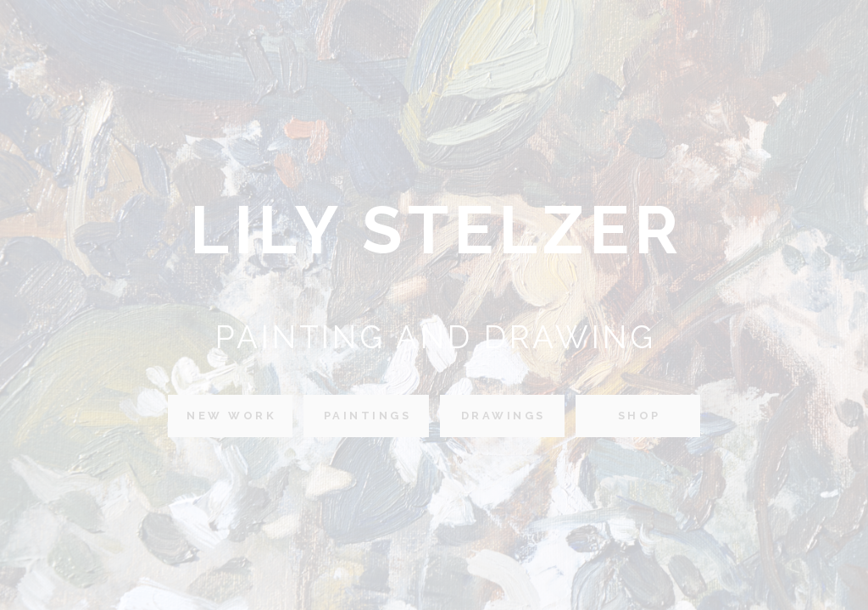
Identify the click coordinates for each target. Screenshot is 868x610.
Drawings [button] (504, 416)
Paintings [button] (367, 416)
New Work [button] (231, 416)
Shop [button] (640, 416)
